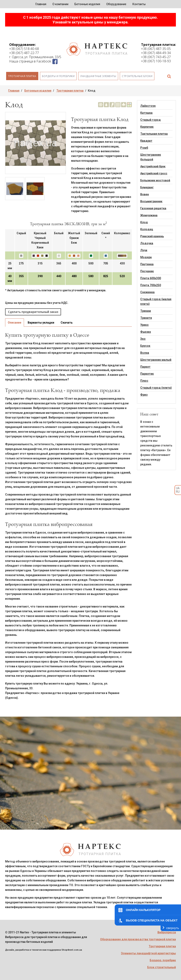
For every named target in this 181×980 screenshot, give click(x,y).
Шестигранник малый (156, 360)
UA (178, 488)
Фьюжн (146, 332)
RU (178, 492)
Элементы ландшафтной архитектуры (148, 953)
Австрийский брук (153, 166)
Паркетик (147, 374)
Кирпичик (147, 127)
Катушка (146, 113)
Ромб (144, 148)
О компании (60, 4)
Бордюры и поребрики (58, 76)
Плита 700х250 (151, 285)
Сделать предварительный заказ (33, 312)
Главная (41, 4)
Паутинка (147, 264)
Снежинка (147, 292)
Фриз (144, 395)
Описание (15, 323)
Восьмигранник (151, 201)
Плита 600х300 (151, 278)
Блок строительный (162, 967)
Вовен (145, 194)
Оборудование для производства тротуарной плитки (138, 939)
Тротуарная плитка (22, 76)
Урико (144, 325)
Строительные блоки (137, 76)
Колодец (147, 229)
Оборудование (116, 4)
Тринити (146, 318)
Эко (143, 339)
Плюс (144, 381)
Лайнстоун (148, 106)
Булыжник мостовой (155, 180)
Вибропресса (167, 932)
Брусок (145, 346)
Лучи (144, 250)
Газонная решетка (153, 208)
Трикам (146, 311)
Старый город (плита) (156, 388)
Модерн (146, 257)
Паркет (145, 367)
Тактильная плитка (154, 134)
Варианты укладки (41, 323)
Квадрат (146, 141)
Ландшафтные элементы (98, 76)
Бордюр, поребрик (163, 960)
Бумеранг (147, 187)
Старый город (150, 120)
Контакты (139, 4)
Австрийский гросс (154, 173)
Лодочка (147, 243)
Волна (145, 353)
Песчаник (147, 271)
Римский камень (152, 236)
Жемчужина (149, 215)
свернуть (173, 928)
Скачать (67, 323)
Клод (144, 222)
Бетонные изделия (87, 4)
